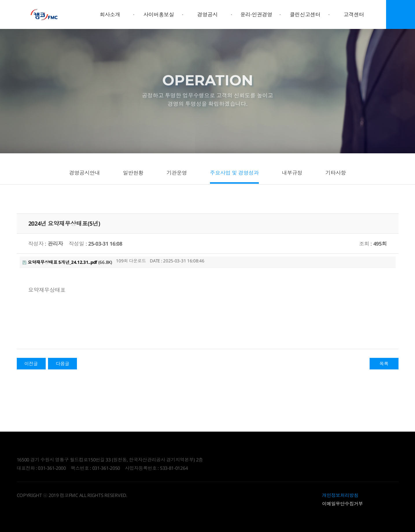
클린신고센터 (305, 14)
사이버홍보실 (159, 14)
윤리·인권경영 (256, 14)
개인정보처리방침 (340, 495)
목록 (384, 364)
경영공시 (207, 14)
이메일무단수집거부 (343, 504)
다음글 (63, 364)
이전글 (31, 364)
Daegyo (44, 14)
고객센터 (354, 14)
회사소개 (110, 14)
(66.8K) (67, 262)
